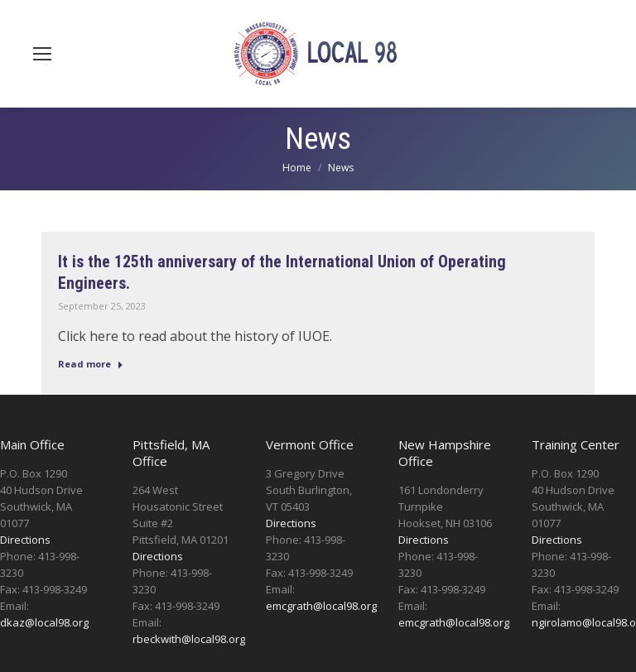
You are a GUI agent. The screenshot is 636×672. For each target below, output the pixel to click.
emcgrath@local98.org (321, 606)
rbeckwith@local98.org (189, 639)
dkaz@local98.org (44, 622)
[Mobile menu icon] (42, 54)
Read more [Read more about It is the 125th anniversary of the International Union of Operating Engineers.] (91, 364)
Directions (25, 540)
